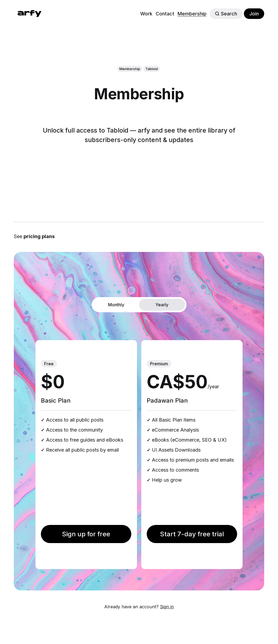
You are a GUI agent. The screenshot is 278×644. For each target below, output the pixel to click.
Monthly (116, 305)
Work (146, 14)
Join (254, 14)
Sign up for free (86, 534)
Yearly (162, 305)
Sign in (167, 607)
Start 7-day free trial (192, 534)
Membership (192, 14)
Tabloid (152, 69)
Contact (165, 14)
